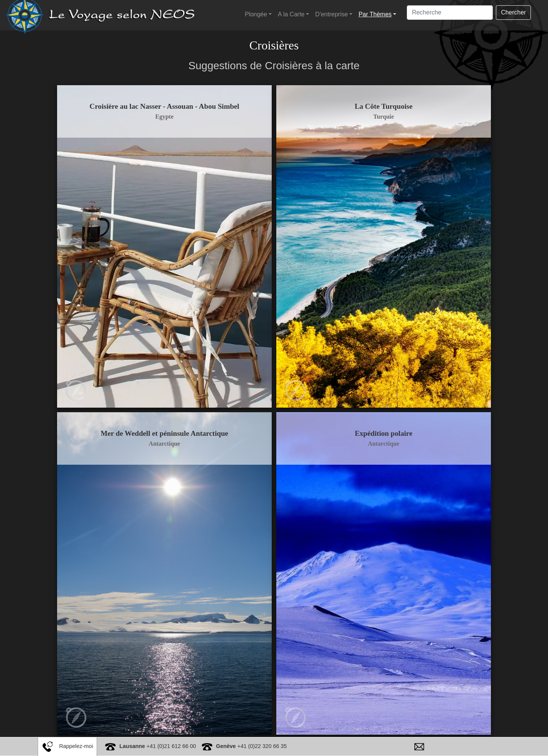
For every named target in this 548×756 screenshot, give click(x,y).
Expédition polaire (381, 424)
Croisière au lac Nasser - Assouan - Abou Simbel (167, 106)
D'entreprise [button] (331, 14)
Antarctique (167, 434)
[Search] (450, 13)
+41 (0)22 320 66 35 (252, 746)
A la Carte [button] (291, 14)
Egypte (167, 117)
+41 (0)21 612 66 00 (158, 746)
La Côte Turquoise (381, 106)
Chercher (513, 12)
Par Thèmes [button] (375, 14)
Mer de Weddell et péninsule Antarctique (167, 424)
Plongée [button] (256, 14)
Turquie (381, 117)
